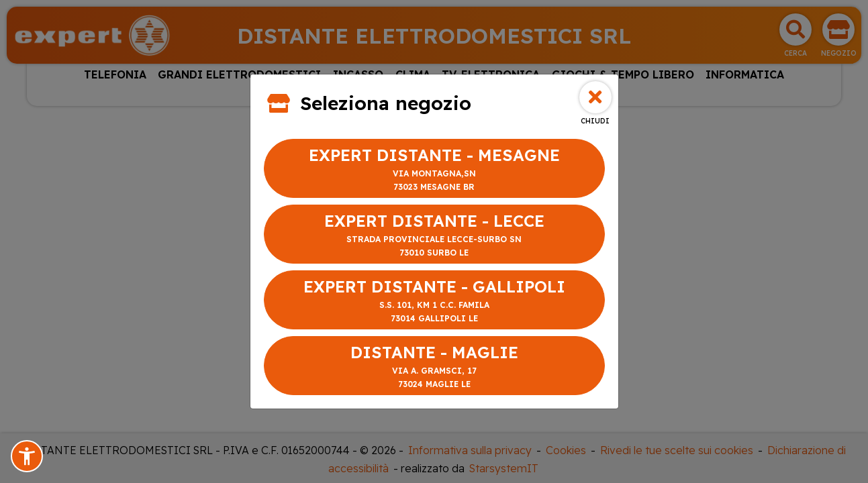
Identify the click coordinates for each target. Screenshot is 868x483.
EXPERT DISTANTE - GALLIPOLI (434, 301)
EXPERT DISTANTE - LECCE (434, 235)
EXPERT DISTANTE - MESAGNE (434, 169)
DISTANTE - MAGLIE (434, 367)
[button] (27, 456)
